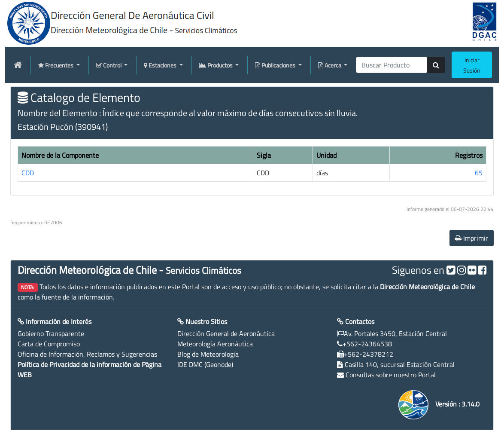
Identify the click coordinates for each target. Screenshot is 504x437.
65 (479, 173)
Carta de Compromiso (49, 344)
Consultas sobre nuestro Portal (391, 375)
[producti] (392, 65)
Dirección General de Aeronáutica (226, 333)
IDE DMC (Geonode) (205, 364)
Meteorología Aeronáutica (215, 344)
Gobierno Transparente (51, 333)
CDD (28, 173)
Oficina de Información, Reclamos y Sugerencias (87, 354)
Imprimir (472, 238)
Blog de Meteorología (208, 354)
